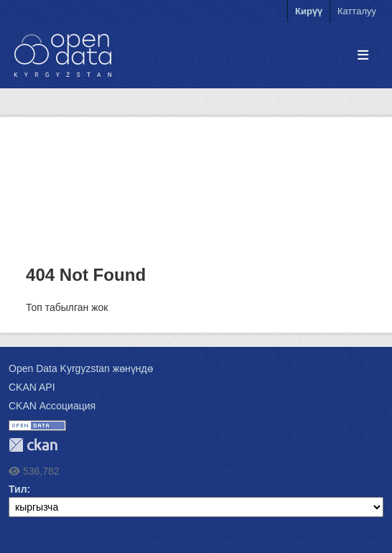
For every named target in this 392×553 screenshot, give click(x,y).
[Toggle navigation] (363, 56)
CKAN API (32, 387)
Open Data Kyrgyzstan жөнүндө (81, 368)
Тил (18, 489)
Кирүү (309, 11)
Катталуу (357, 11)
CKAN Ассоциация (52, 406)
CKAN (33, 445)
